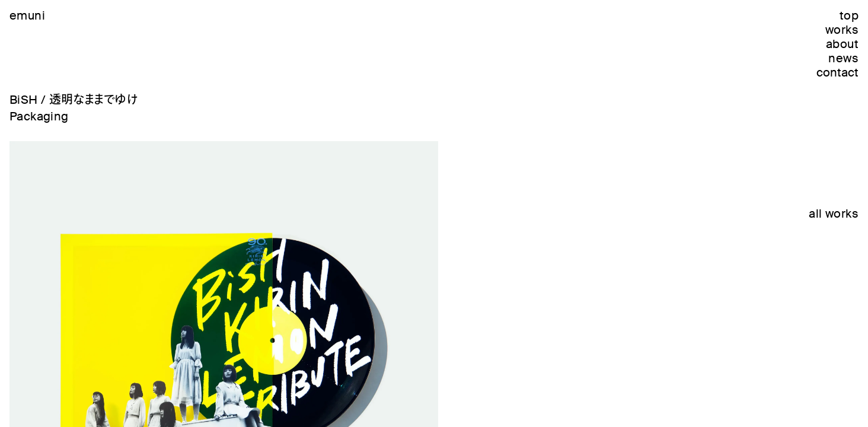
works (842, 30)
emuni (27, 15)
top (849, 15)
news (843, 58)
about (842, 44)
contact (837, 72)
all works (834, 213)
